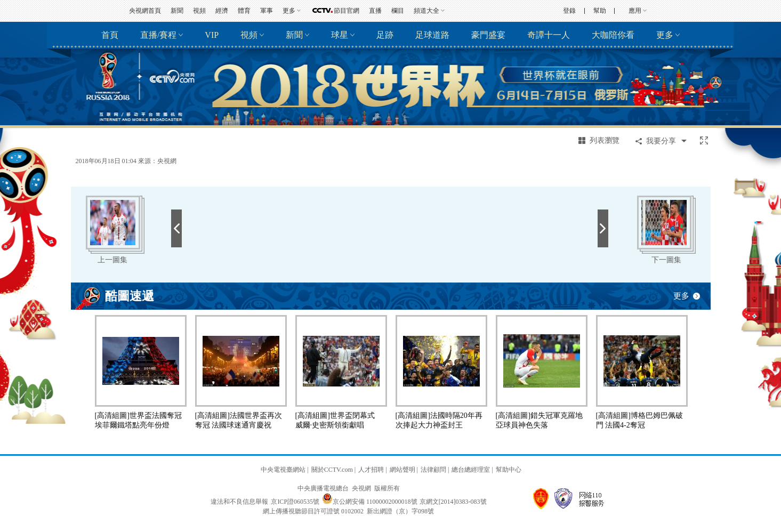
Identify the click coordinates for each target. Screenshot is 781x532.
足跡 (385, 35)
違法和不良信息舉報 (239, 502)
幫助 (600, 11)
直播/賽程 (158, 35)
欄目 (398, 11)
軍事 (267, 11)
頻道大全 (426, 11)
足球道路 (432, 35)
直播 (375, 11)
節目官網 (347, 11)
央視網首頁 (145, 11)
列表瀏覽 (605, 140)
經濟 (222, 11)
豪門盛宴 (488, 35)
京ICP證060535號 (295, 502)
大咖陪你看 (613, 35)
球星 (340, 35)
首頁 (110, 35)
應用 (635, 11)
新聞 (177, 11)
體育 (244, 11)
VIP (212, 35)
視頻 (199, 11)
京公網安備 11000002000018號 (370, 502)
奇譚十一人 (549, 35)
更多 (289, 11)
